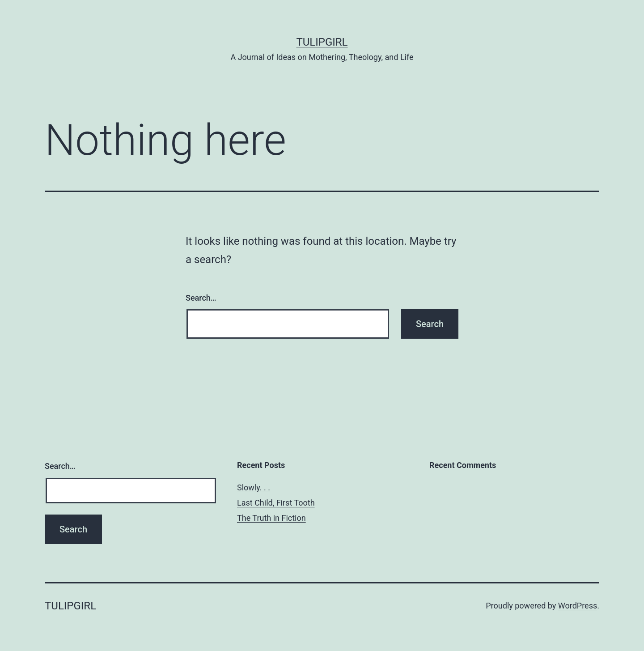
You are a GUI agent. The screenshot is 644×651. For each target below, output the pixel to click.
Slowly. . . (254, 487)
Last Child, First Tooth (276, 503)
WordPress (578, 606)
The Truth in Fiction (271, 518)
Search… (201, 298)
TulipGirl (322, 42)
